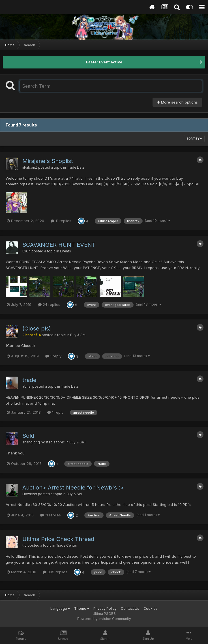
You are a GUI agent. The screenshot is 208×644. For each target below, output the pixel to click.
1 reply (53, 356)
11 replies (61, 221)
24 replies (49, 304)
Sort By (194, 139)
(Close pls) (37, 329)
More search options (177, 102)
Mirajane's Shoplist (48, 161)
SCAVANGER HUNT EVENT (59, 245)
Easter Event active (104, 62)
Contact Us (130, 608)
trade (29, 380)
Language (60, 608)
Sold (28, 436)
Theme (82, 608)
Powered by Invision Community (104, 619)
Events (66, 251)
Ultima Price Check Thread (58, 539)
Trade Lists (76, 168)
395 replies (55, 572)
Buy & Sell (78, 335)
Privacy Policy (105, 608)
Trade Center (67, 546)
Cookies (151, 608)
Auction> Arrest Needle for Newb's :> (73, 488)
